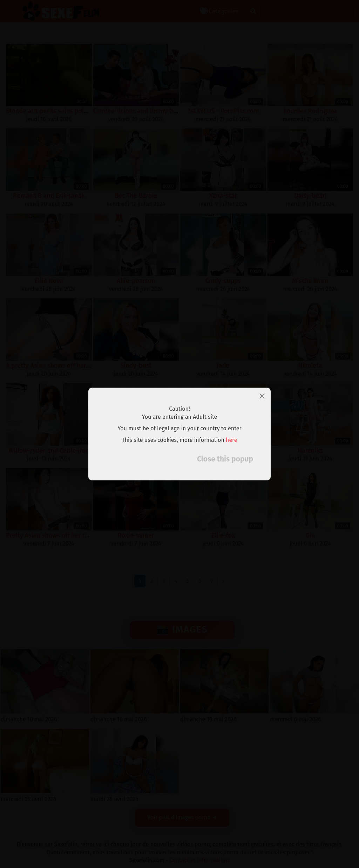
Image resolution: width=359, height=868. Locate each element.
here (232, 440)
